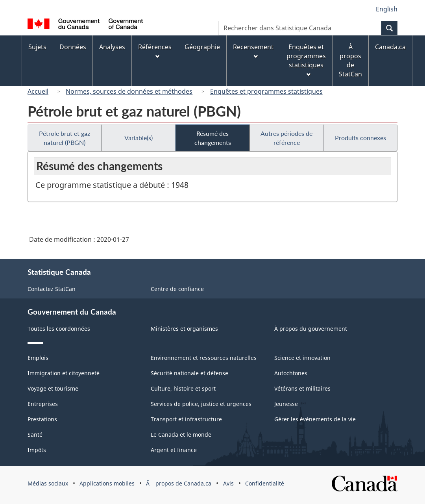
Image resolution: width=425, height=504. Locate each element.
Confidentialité (265, 483)
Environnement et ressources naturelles (204, 358)
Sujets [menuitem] (37, 47)
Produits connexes (360, 138)
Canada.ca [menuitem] (390, 47)
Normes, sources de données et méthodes (129, 91)
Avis (228, 483)
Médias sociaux (48, 483)
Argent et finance (174, 450)
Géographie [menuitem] (202, 47)
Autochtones (291, 373)
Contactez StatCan (52, 289)
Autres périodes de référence (286, 138)
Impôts (37, 450)
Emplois (38, 358)
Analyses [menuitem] (112, 47)
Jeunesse (286, 404)
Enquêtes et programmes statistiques (266, 91)
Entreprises (43, 404)
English (387, 9)
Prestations (42, 419)
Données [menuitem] (73, 47)
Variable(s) (139, 138)
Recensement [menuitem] (253, 51)
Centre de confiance (177, 289)
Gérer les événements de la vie (315, 419)
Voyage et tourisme (53, 388)
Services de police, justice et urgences (201, 404)
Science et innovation (302, 358)
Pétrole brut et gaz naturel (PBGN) (65, 138)
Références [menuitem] (155, 51)
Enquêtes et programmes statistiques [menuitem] (306, 60)
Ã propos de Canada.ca (179, 483)
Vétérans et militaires (302, 388)
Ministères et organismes (184, 329)
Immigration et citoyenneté (64, 373)
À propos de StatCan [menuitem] (350, 60)
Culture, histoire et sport (183, 388)
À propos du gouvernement (311, 329)
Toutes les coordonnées (59, 329)
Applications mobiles (107, 483)
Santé (35, 435)
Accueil (38, 91)
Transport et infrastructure (186, 419)
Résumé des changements (213, 138)
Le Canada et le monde (181, 435)
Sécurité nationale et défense (189, 373)
